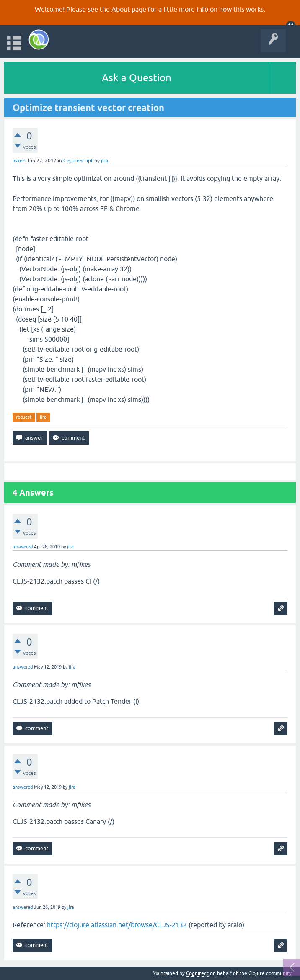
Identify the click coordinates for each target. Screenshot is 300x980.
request (24, 417)
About (121, 9)
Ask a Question (137, 78)
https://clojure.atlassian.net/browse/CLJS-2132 (117, 925)
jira (43, 417)
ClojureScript (78, 161)
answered (23, 547)
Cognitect (197, 973)
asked (19, 161)
